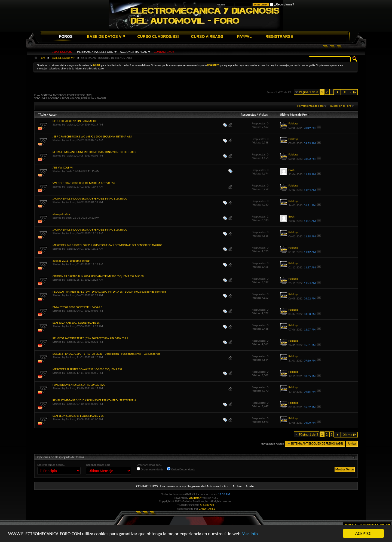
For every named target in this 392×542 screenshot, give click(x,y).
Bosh (69, 171)
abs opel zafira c (62, 214)
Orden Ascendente (150, 469)
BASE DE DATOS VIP (106, 36)
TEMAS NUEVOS (61, 52)
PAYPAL (244, 36)
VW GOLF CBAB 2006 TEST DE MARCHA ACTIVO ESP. (84, 183)
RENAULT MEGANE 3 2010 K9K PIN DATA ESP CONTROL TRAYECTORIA (94, 400)
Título (42, 115)
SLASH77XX (207, 505)
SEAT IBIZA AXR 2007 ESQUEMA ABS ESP (77, 323)
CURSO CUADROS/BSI (158, 36)
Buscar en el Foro (341, 106)
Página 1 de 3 (308, 92)
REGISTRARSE (279, 36)
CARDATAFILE (207, 509)
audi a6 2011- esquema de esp (71, 261)
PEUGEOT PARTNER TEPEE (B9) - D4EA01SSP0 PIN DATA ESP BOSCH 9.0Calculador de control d (109, 292)
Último (349, 92)
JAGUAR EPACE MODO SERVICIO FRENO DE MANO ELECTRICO (90, 199)
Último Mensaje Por (295, 115)
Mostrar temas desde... (51, 465)
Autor (53, 115)
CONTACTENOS (164, 52)
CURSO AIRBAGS (207, 36)
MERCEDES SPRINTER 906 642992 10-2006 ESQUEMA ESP (87, 369)
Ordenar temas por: (98, 465)
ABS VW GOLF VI (63, 168)
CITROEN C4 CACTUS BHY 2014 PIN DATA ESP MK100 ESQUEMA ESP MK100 (98, 276)
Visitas (263, 115)
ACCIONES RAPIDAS (134, 52)
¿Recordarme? (282, 4)
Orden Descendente (181, 469)
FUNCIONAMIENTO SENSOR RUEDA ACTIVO (79, 385)
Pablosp (70, 125)
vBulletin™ (195, 498)
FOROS (66, 36)
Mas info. (250, 535)
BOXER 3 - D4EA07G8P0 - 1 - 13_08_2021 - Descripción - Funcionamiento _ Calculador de (106, 354)
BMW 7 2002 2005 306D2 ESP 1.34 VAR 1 (77, 307)
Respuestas (248, 115)
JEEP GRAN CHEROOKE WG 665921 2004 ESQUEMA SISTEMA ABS (92, 137)
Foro (42, 58)
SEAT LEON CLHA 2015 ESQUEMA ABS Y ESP (79, 416)
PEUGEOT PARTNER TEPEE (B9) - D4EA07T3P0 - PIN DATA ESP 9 (90, 338)
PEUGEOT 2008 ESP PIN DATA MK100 (75, 121)
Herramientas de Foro (310, 106)
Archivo (238, 486)
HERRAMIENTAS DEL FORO (95, 52)
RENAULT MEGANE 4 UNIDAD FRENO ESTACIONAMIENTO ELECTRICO (94, 152)
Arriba (352, 444)
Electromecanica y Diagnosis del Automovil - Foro (195, 486)
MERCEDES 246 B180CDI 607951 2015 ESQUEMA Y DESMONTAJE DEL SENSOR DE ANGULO (107, 245)
